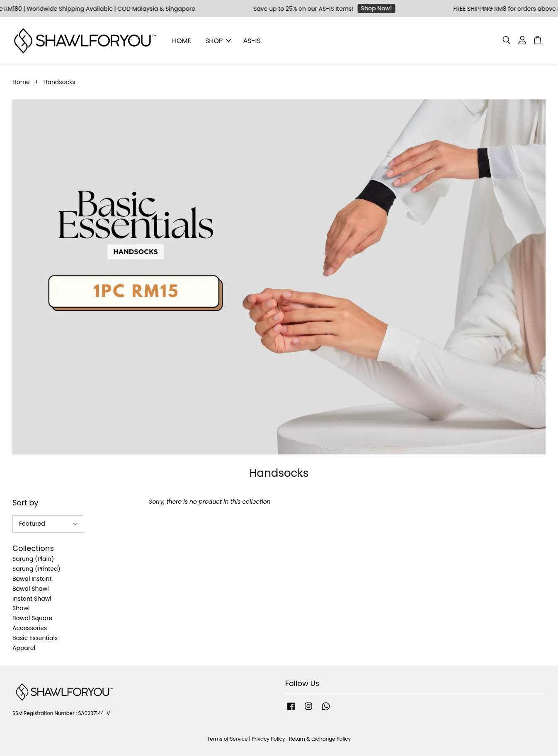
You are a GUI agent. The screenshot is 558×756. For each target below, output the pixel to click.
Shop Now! (380, 8)
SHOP (218, 41)
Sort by (25, 503)
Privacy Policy (268, 739)
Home (21, 82)
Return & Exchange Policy (320, 739)
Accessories (30, 628)
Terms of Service (228, 739)
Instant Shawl (32, 599)
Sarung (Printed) (36, 569)
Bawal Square (32, 618)
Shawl (21, 609)
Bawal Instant (32, 579)
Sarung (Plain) (33, 559)
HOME (182, 41)
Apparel (24, 648)
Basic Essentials (35, 638)
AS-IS (252, 41)
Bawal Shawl (31, 589)
